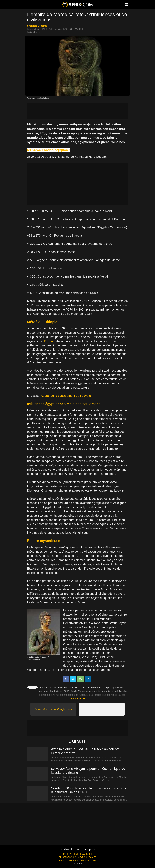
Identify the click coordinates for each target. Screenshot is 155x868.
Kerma (48, 341)
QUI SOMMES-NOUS (68, 857)
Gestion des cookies (88, 860)
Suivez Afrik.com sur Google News (53, 709)
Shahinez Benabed (37, 26)
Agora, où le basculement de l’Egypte (66, 396)
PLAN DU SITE (86, 854)
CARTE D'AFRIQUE (70, 854)
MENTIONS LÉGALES (87, 857)
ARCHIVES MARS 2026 (69, 860)
